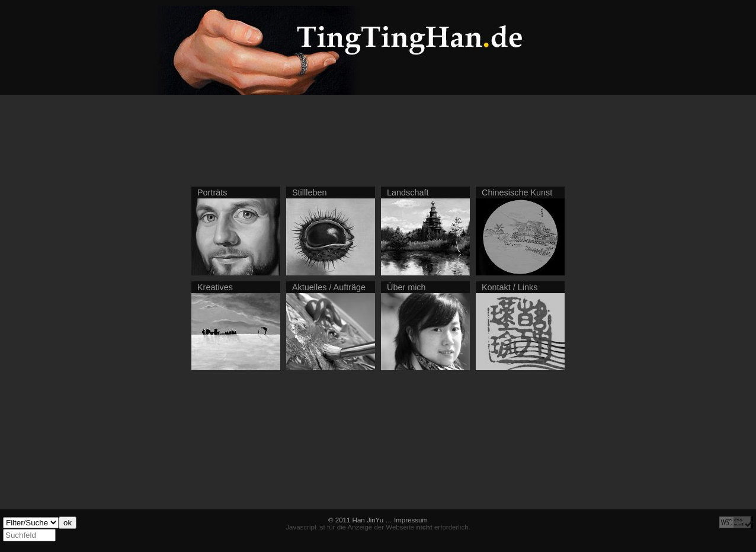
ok (68, 523)
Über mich (406, 287)
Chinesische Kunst (517, 192)
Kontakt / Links (510, 287)
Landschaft (408, 192)
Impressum (411, 520)
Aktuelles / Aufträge (329, 287)
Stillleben (309, 192)
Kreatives (215, 287)
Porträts (212, 192)
